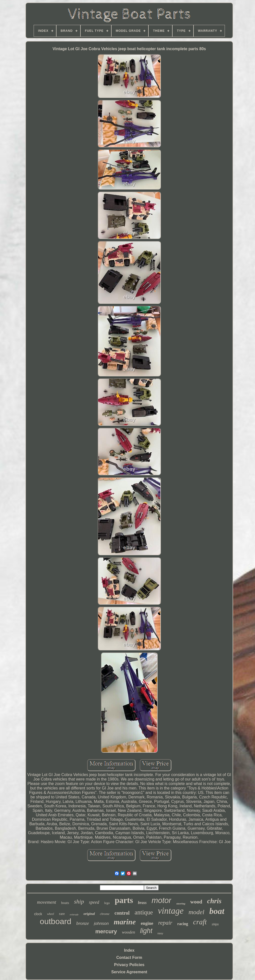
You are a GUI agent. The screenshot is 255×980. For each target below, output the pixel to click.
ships (215, 924)
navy (160, 933)
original (89, 914)
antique (144, 912)
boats (65, 903)
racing (183, 924)
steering (181, 903)
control (122, 913)
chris (214, 901)
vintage (171, 911)
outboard (56, 921)
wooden (129, 932)
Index (129, 950)
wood (196, 902)
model (196, 912)
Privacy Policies (129, 965)
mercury (106, 931)
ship (79, 902)
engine (147, 923)
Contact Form (129, 958)
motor (161, 900)
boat (217, 911)
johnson (101, 923)
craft (200, 922)
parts (124, 900)
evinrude (74, 915)
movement (47, 902)
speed (94, 902)
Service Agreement (129, 972)
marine (125, 922)
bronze (83, 923)
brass (142, 903)
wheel (51, 914)
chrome (105, 914)
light (146, 931)
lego (107, 903)
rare (62, 914)
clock (38, 914)
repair (165, 923)
